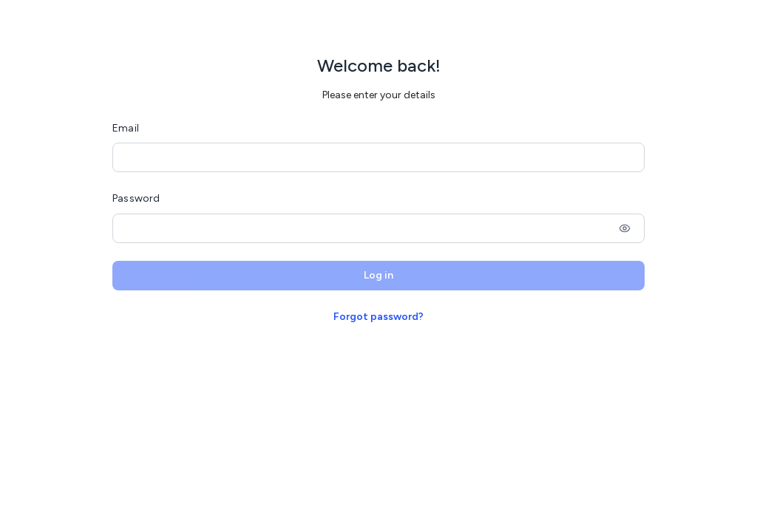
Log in (378, 275)
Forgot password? (378, 317)
